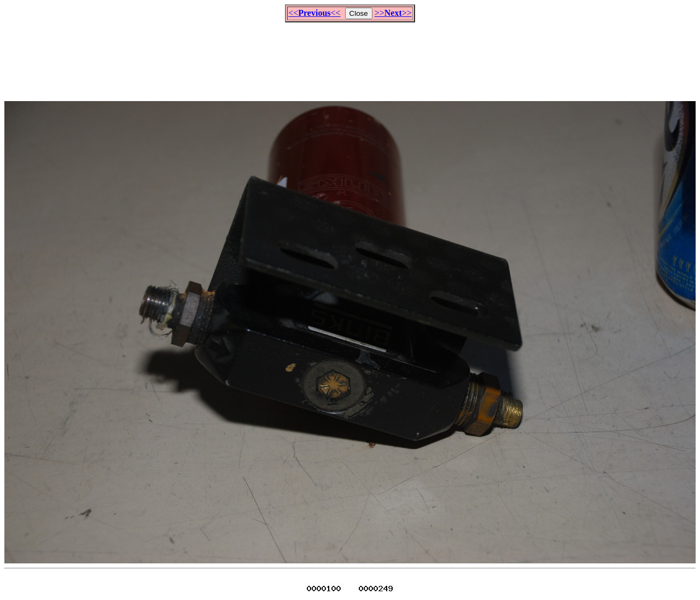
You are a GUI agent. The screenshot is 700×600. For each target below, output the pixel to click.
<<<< (314, 13)
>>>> (393, 13)
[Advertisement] (350, 57)
